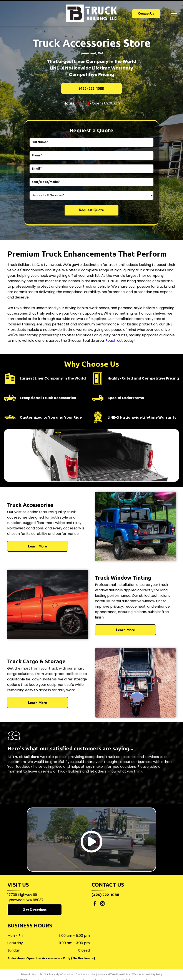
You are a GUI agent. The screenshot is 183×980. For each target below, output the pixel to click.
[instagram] (102, 904)
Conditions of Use (85, 974)
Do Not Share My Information (57, 974)
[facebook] (95, 904)
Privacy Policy (28, 974)
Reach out (114, 341)
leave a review (40, 771)
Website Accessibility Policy (147, 974)
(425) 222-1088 (105, 895)
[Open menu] (174, 13)
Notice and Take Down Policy (114, 974)
